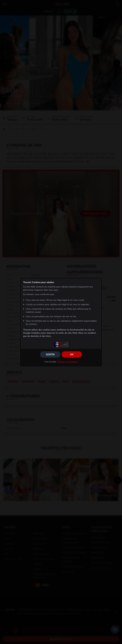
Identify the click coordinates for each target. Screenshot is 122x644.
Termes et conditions (67, 362)
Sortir (50, 354)
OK (72, 354)
